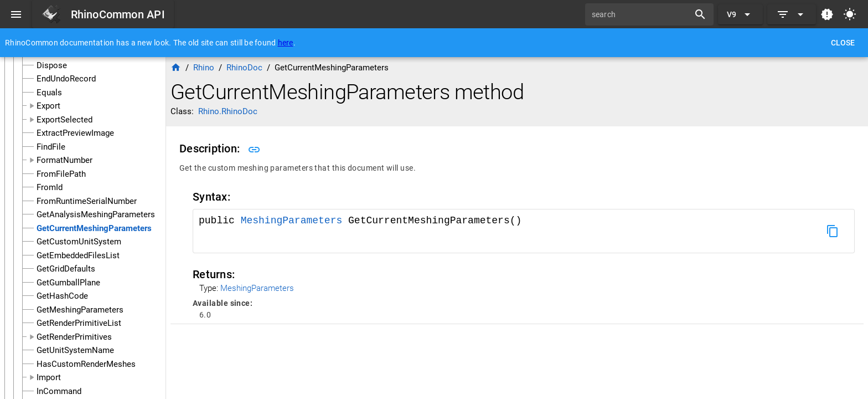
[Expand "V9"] (740, 14)
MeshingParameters (294, 221)
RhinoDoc (244, 68)
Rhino (204, 68)
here (286, 43)
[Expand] (792, 14)
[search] (641, 14)
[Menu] (16, 14)
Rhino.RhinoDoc (228, 111)
